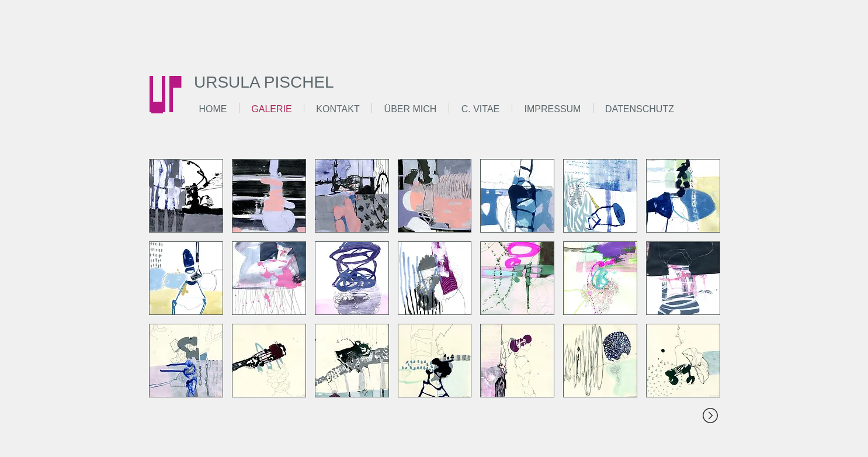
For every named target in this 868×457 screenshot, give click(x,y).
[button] (186, 196)
